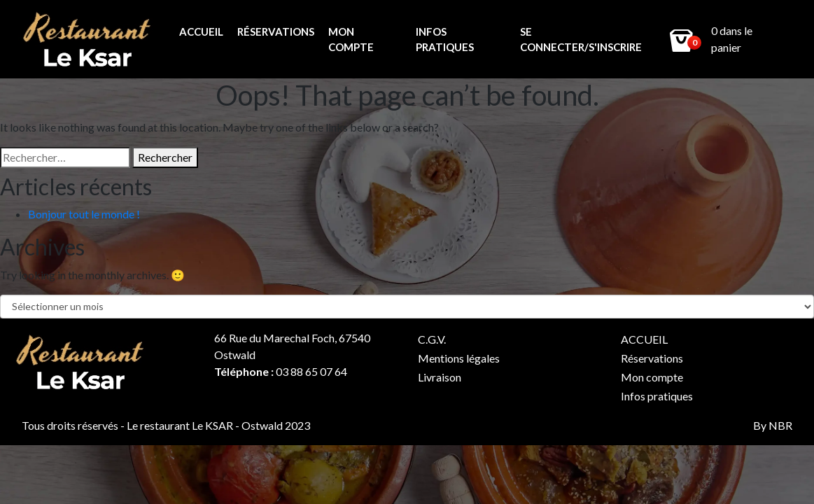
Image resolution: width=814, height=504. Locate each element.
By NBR (773, 425)
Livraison (440, 377)
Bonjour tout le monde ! (84, 214)
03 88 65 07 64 (311, 371)
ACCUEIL (201, 31)
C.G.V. (432, 339)
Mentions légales (459, 358)
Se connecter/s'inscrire (581, 40)
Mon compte (351, 40)
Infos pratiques (445, 40)
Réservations (276, 31)
